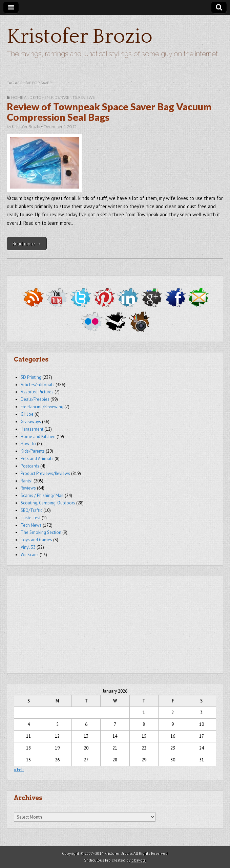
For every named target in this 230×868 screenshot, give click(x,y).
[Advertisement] (115, 622)
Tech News (31, 525)
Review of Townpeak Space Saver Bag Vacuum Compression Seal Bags (109, 112)
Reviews (86, 97)
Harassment (32, 429)
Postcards (30, 466)
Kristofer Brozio (80, 37)
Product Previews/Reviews (45, 473)
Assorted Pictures (37, 392)
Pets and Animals (37, 459)
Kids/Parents (64, 97)
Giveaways (31, 422)
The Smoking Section (41, 532)
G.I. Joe (27, 414)
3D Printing (31, 377)
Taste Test (31, 518)
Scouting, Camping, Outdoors (48, 503)
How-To (28, 444)
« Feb (19, 770)
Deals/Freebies (35, 399)
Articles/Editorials (38, 385)
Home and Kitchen (30, 97)
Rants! (27, 481)
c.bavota (139, 860)
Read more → (27, 244)
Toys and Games (36, 540)
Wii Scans (30, 555)
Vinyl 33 (28, 547)
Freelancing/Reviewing (42, 407)
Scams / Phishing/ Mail (42, 495)
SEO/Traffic (32, 510)
